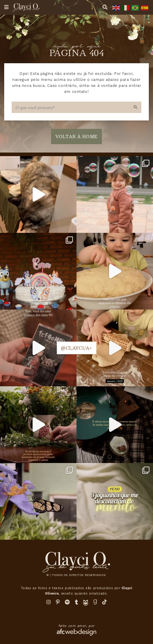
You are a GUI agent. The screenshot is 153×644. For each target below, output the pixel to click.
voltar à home (76, 136)
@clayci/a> (76, 348)
